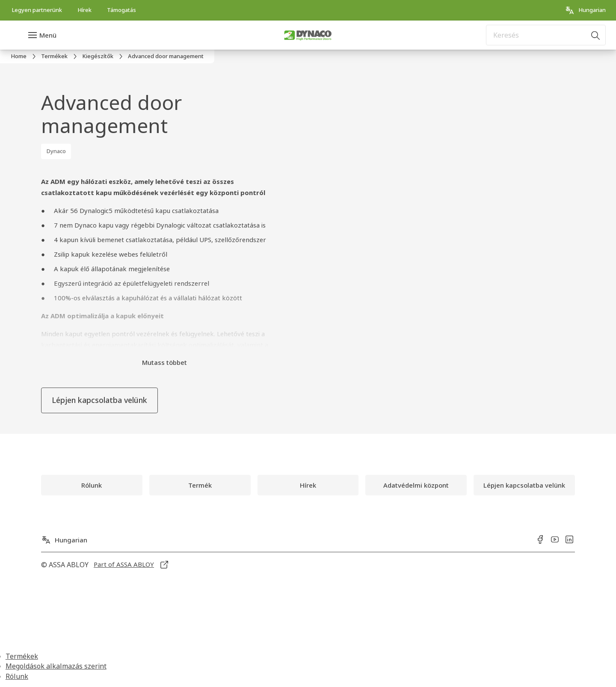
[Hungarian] (585, 10)
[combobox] (546, 35)
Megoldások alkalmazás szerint (56, 666)
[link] (37, 10)
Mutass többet (164, 362)
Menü (48, 35)
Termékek (22, 656)
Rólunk (17, 676)
